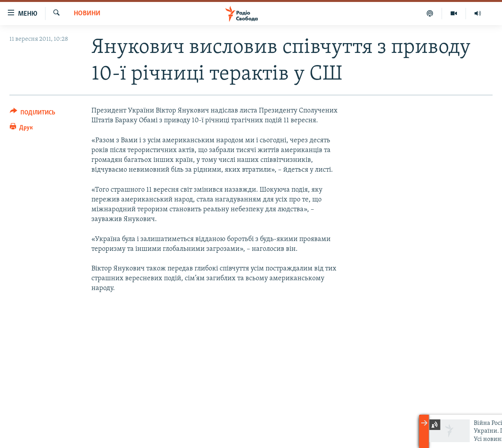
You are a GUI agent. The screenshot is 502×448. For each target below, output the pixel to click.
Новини (87, 14)
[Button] (33, 114)
